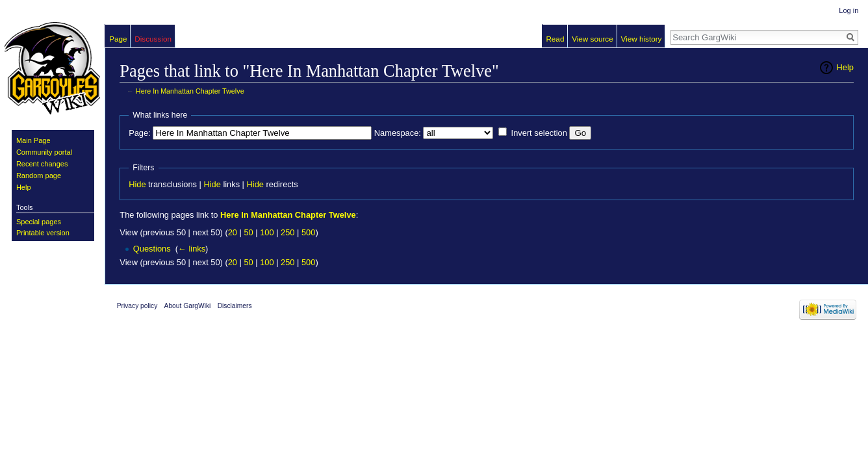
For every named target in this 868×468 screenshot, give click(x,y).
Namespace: (398, 133)
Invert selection (539, 133)
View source (593, 39)
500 (308, 232)
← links (192, 249)
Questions (152, 249)
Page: (140, 133)
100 (267, 232)
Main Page (33, 140)
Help (845, 67)
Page (118, 39)
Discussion (153, 39)
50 (248, 232)
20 (233, 232)
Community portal (44, 152)
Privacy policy (137, 306)
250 (287, 232)
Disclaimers (235, 306)
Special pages (39, 222)
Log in (849, 10)
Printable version (43, 233)
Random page (39, 175)
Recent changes (42, 164)
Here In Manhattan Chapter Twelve (190, 91)
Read (555, 39)
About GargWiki (188, 306)
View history (641, 39)
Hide (137, 184)
